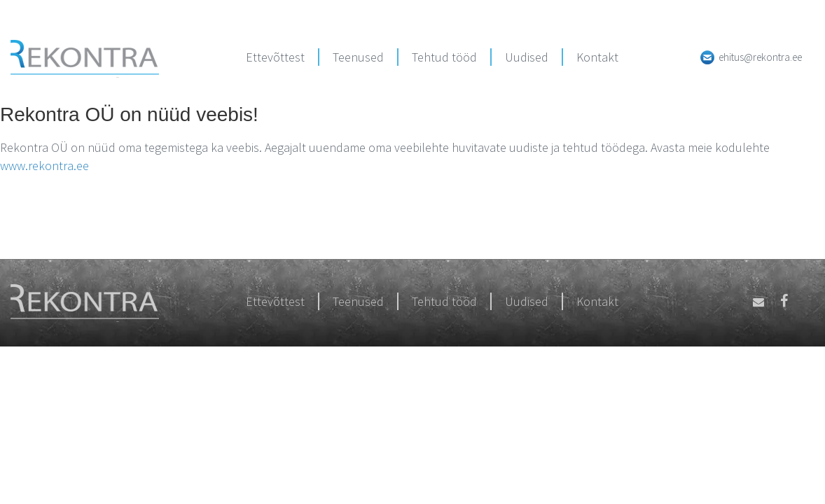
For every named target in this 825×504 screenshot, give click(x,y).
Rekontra (85, 59)
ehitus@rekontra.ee (760, 57)
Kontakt (597, 57)
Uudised (527, 57)
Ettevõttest (275, 57)
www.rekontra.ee (44, 166)
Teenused (358, 57)
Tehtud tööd (444, 57)
